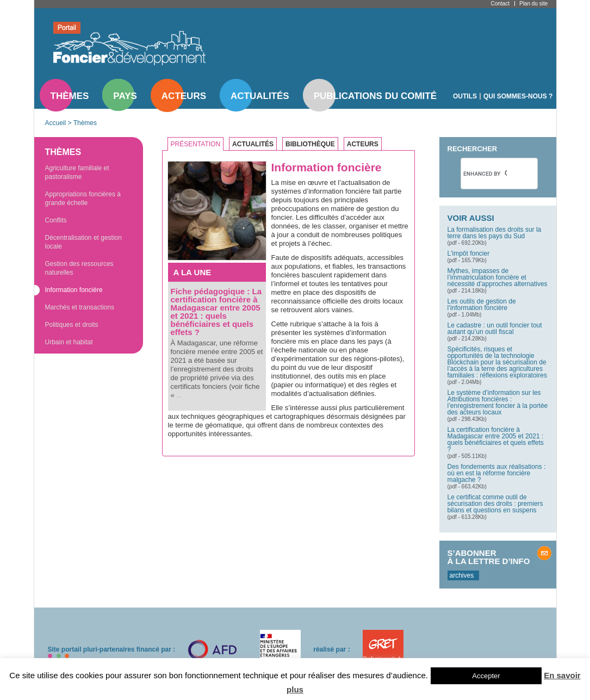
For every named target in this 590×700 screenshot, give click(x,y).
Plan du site (533, 4)
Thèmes (70, 96)
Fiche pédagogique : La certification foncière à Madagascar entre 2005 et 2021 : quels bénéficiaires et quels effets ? (216, 312)
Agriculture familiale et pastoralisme (77, 172)
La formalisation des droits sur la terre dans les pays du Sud (495, 233)
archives (462, 575)
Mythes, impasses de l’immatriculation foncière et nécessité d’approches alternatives (498, 277)
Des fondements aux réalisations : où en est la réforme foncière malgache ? (497, 473)
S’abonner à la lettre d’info (489, 557)
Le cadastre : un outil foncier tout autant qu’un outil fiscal (495, 329)
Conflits (56, 220)
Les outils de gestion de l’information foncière (482, 305)
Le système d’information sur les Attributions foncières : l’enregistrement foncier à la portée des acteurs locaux (498, 402)
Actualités (260, 96)
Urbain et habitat (69, 342)
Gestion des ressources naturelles (79, 268)
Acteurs (184, 96)
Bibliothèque (310, 144)
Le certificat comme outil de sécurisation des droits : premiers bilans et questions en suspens (495, 504)
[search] (485, 174)
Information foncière (74, 290)
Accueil (56, 123)
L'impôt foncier (469, 253)
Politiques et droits (72, 325)
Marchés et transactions (80, 307)
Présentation (196, 144)
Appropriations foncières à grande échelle (83, 199)
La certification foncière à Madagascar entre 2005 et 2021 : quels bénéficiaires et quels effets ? (496, 439)
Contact (500, 4)
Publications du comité (375, 96)
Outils (465, 96)
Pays (125, 96)
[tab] (198, 144)
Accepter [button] (486, 676)
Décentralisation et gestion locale (83, 242)
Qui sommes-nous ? (518, 96)
